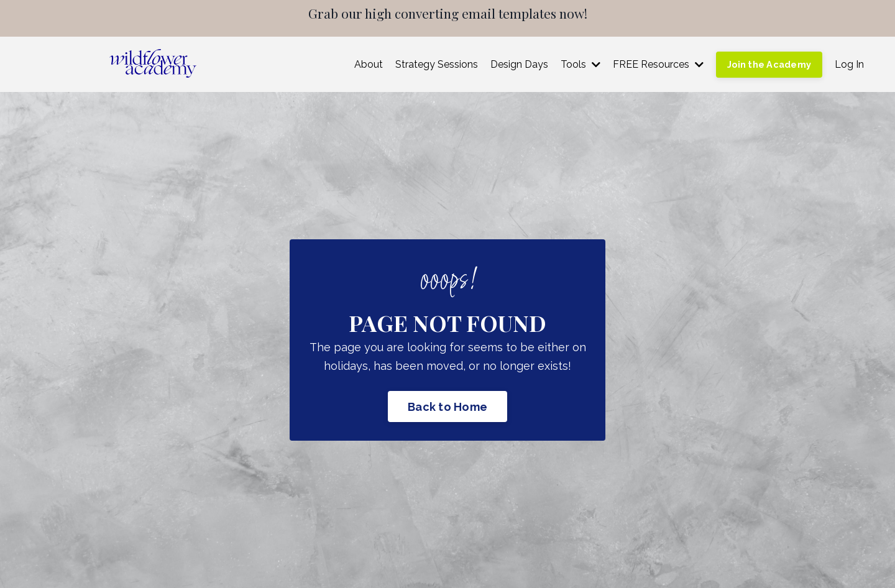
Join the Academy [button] (769, 64)
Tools (581, 64)
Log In (849, 64)
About (369, 64)
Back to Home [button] (447, 407)
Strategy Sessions (437, 64)
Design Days (519, 64)
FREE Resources (658, 64)
